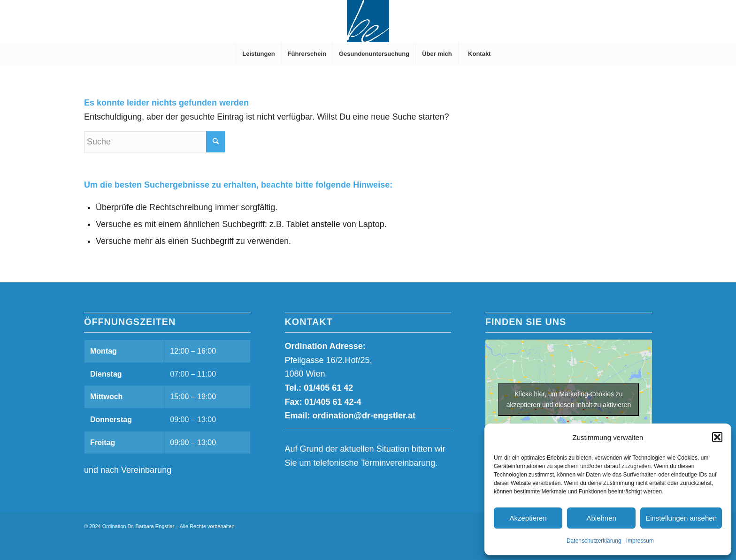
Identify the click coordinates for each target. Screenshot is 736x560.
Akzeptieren (528, 518)
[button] (717, 437)
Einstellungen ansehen (681, 518)
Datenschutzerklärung (594, 541)
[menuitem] (258, 54)
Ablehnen (601, 518)
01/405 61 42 (328, 388)
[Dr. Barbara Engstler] (368, 21)
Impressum (640, 541)
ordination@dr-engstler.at (364, 416)
